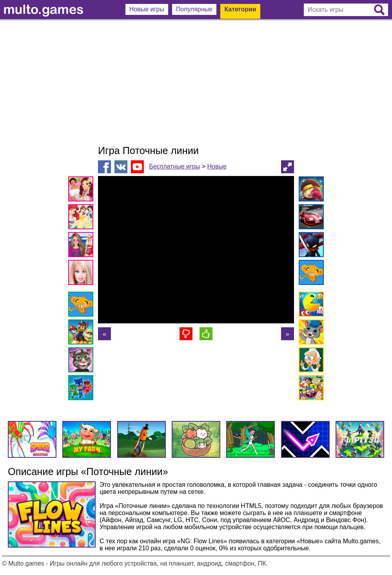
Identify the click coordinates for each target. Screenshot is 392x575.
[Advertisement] (196, 82)
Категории (240, 9)
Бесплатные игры (174, 166)
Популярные (194, 9)
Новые (217, 166)
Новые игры (147, 9)
